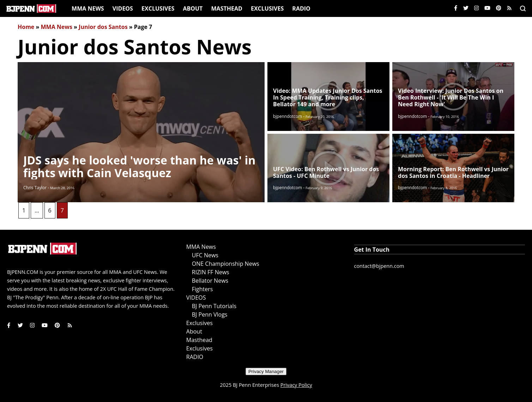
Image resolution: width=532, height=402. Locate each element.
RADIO (301, 8)
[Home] (31, 8)
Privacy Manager (266, 371)
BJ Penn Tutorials (214, 306)
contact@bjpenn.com (379, 266)
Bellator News (210, 281)
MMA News (88, 8)
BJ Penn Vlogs (210, 314)
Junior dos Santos (103, 27)
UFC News (205, 255)
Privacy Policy (296, 385)
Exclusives (158, 8)
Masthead (227, 8)
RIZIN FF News (211, 272)
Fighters (202, 289)
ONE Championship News (226, 264)
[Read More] (141, 132)
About (193, 8)
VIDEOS (123, 8)
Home (26, 27)
